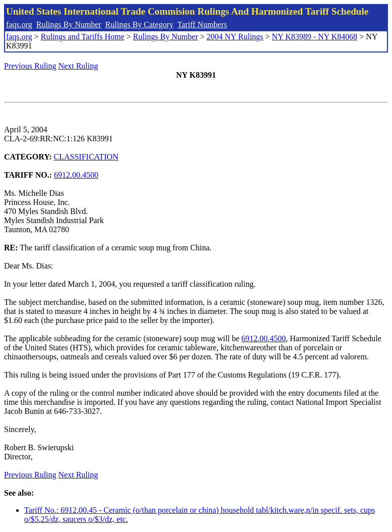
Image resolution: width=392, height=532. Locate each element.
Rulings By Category (139, 24)
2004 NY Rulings (235, 37)
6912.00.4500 (76, 175)
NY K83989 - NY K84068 (315, 37)
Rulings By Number (69, 24)
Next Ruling (78, 66)
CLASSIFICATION (86, 157)
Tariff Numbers (202, 24)
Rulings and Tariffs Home (83, 37)
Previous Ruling (30, 66)
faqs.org (19, 24)
